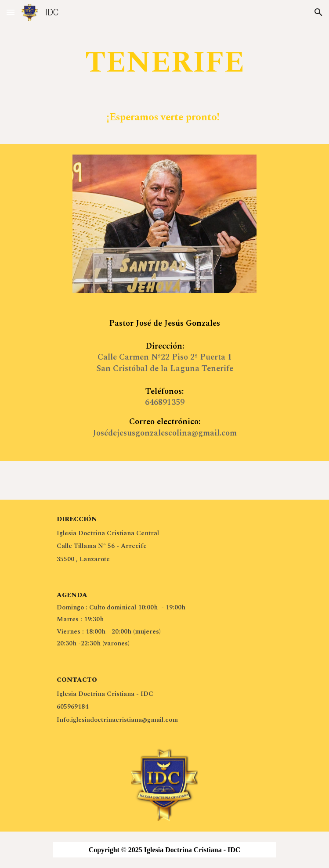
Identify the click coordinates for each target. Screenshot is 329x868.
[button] (11, 12)
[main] (164, 85)
